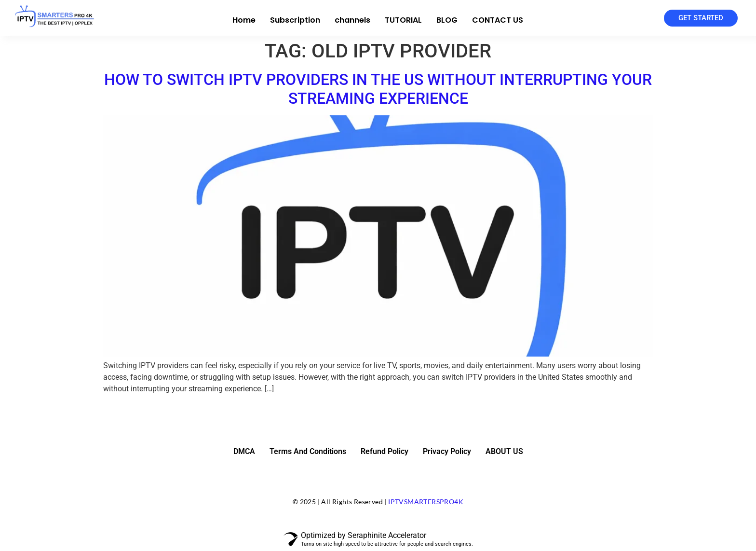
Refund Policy (385, 451)
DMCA (244, 451)
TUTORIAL (403, 20)
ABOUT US (504, 451)
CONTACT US (498, 20)
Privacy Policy (447, 451)
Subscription (295, 20)
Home (244, 20)
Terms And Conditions (308, 451)
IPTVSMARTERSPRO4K (426, 502)
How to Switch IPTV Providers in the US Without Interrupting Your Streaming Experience (378, 89)
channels (352, 20)
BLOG (447, 20)
